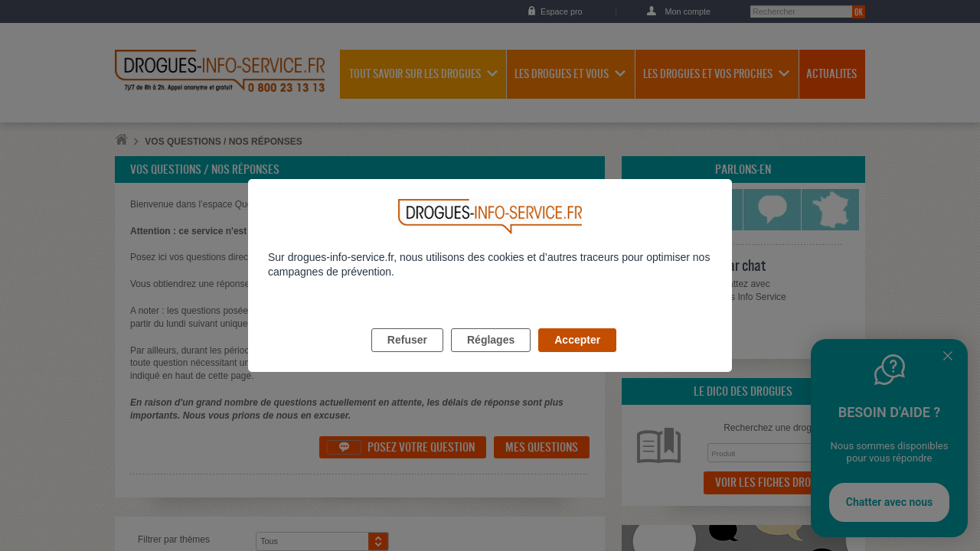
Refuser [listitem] (407, 357)
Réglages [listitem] (491, 357)
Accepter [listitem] (577, 357)
